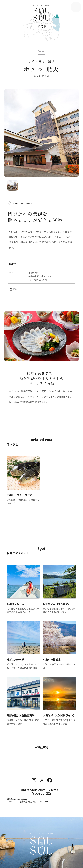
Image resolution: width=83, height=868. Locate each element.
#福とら (29, 203)
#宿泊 (15, 203)
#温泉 (22, 203)
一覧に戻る (41, 747)
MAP (16, 289)
